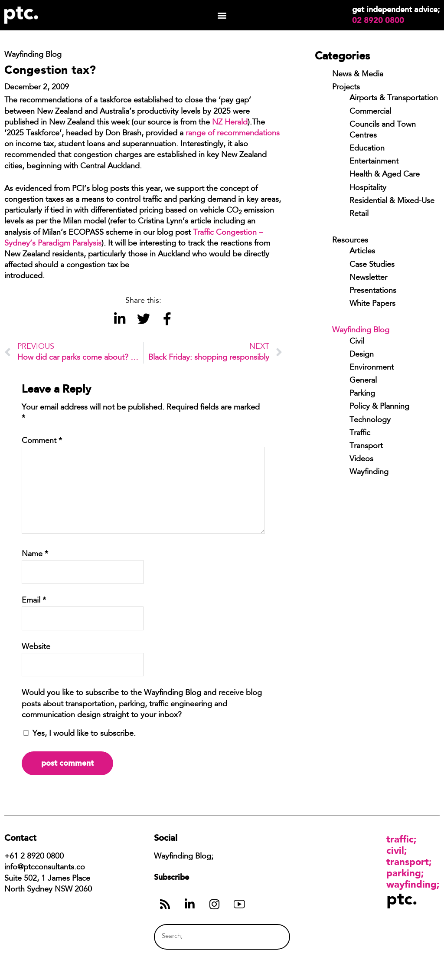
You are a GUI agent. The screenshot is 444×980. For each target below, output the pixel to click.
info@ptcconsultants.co (45, 868)
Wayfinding (369, 472)
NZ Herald (230, 123)
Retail (359, 214)
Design (362, 355)
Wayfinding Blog (361, 331)
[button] (222, 15)
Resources (350, 241)
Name (35, 554)
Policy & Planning (379, 407)
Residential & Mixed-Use (392, 201)
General (363, 381)
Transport (366, 446)
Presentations (373, 291)
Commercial (370, 112)
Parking (362, 394)
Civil (357, 342)
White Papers (372, 304)
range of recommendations (233, 134)
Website (36, 647)
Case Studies (372, 265)
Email (34, 601)
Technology (370, 420)
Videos (361, 459)
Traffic (360, 433)
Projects (346, 88)
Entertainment (374, 162)
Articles (362, 252)
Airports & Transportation (394, 98)
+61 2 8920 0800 (34, 857)
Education (367, 149)
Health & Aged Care (385, 175)
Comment (42, 441)
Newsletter (368, 278)
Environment (372, 368)
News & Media (358, 75)
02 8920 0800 (378, 20)
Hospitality (368, 188)
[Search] (267, 937)
